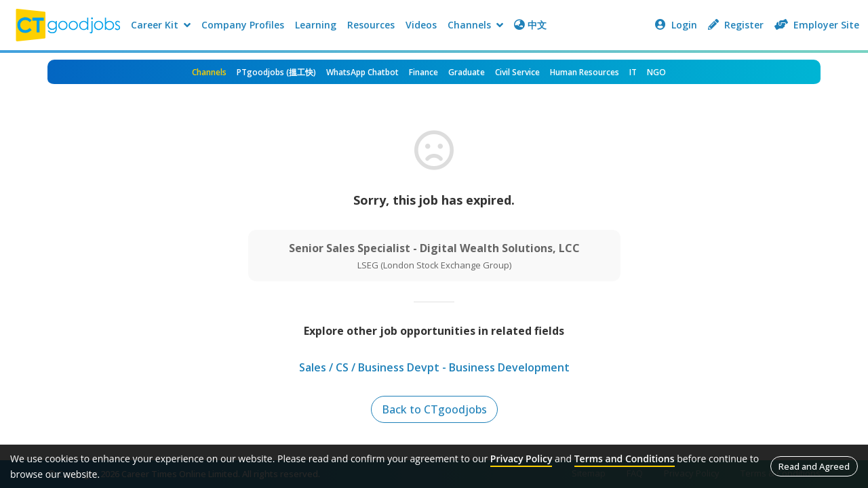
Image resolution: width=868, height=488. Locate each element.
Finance (423, 72)
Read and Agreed (814, 466)
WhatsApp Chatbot (362, 72)
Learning (316, 25)
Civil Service (517, 72)
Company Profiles (243, 25)
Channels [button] (475, 25)
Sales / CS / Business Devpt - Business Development (434, 367)
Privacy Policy (521, 459)
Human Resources (585, 72)
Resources (371, 25)
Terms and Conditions (625, 459)
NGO (656, 72)
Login (676, 25)
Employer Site (817, 25)
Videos (421, 25)
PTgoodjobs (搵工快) (276, 72)
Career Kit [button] (161, 25)
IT (633, 72)
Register (736, 25)
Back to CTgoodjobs (434, 409)
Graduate (467, 72)
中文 (530, 25)
